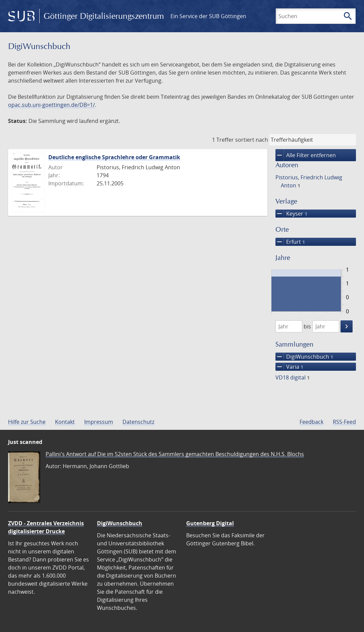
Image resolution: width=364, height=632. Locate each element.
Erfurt (290, 242)
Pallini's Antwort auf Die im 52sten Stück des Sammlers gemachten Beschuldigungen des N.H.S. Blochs (175, 454)
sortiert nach (252, 140)
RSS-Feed (344, 422)
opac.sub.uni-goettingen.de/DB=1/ (51, 105)
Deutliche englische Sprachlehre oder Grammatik (114, 157)
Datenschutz (138, 422)
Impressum (99, 422)
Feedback (311, 422)
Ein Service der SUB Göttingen (208, 16)
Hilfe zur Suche (27, 422)
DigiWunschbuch (304, 357)
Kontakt (65, 422)
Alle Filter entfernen (306, 155)
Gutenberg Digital (210, 523)
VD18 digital (293, 377)
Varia (289, 367)
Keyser (291, 214)
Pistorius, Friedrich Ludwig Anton (309, 181)
